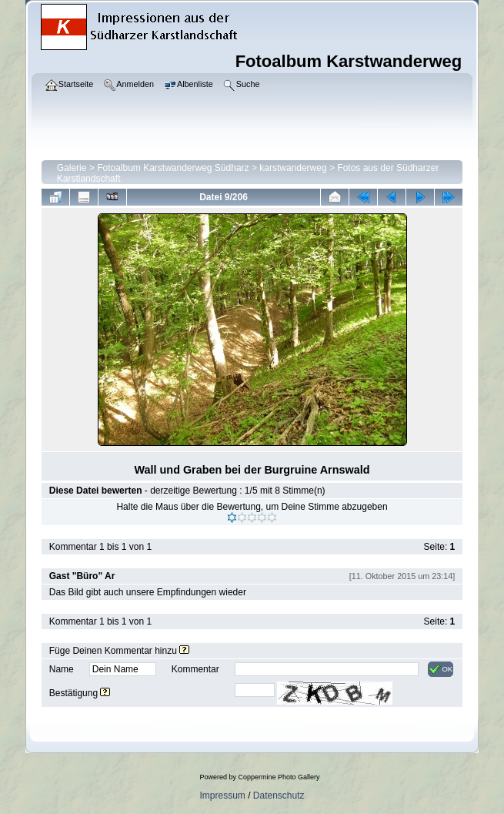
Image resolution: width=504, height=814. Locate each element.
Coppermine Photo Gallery (279, 777)
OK (441, 669)
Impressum (222, 796)
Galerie (72, 168)
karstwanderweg (293, 168)
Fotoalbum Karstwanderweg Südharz (173, 168)
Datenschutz (279, 796)
